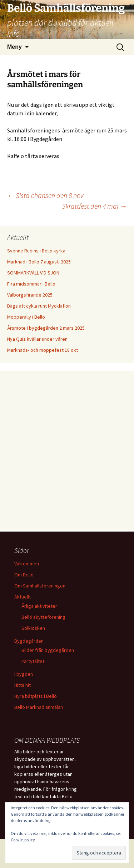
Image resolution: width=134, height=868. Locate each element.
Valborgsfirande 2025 (30, 295)
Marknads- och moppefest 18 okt (43, 350)
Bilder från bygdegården (48, 650)
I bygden (24, 674)
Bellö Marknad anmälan (39, 707)
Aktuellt (23, 597)
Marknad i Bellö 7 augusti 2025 (39, 262)
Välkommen (27, 564)
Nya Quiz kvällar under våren (37, 339)
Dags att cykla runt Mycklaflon (39, 306)
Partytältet (33, 661)
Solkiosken (33, 628)
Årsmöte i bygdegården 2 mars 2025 (46, 328)
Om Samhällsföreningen (40, 586)
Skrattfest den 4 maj (94, 206)
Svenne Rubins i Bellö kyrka (36, 251)
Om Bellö (24, 575)
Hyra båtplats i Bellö (36, 696)
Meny (14, 47)
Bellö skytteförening (43, 617)
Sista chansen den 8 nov (45, 195)
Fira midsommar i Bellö (31, 284)
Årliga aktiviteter (39, 606)
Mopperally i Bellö (26, 317)
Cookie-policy (23, 840)
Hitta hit (23, 685)
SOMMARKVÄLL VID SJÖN (33, 273)
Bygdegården (29, 641)
